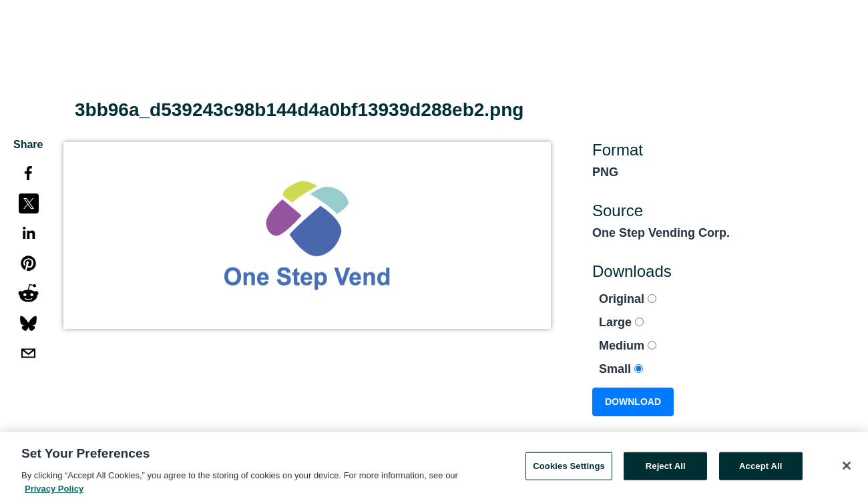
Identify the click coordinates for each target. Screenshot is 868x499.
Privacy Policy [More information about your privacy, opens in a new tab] (54, 491)
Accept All (761, 469)
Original (628, 299)
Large (621, 322)
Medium (628, 346)
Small (621, 369)
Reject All (666, 469)
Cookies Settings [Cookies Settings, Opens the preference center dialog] (569, 469)
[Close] (847, 468)
